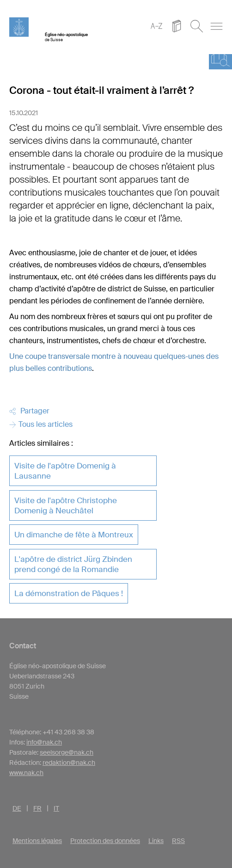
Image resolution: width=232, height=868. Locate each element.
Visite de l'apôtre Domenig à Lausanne (65, 471)
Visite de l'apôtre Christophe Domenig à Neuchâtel (66, 505)
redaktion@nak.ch (69, 763)
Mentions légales (37, 841)
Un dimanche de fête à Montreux (74, 535)
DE (17, 808)
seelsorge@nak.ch (67, 752)
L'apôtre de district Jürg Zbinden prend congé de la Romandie (73, 564)
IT (56, 808)
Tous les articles (41, 424)
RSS (178, 841)
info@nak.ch (44, 742)
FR (37, 808)
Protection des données (105, 841)
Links (156, 841)
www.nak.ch (26, 773)
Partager (29, 411)
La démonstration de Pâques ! (69, 593)
